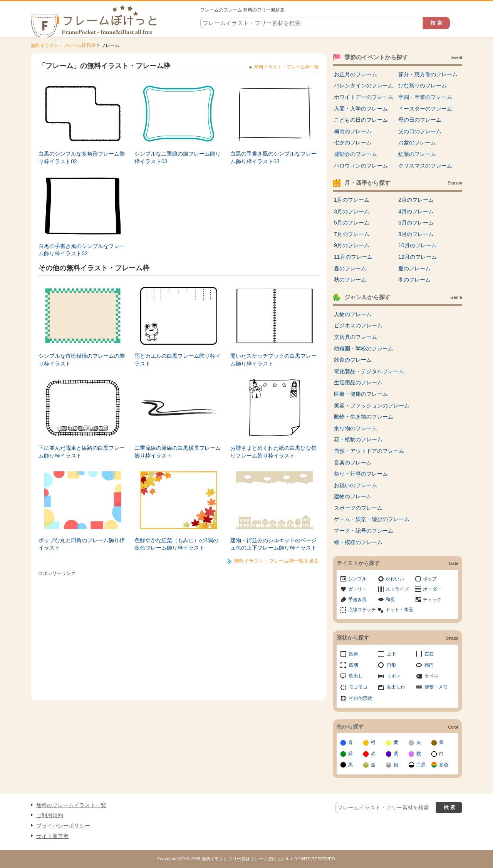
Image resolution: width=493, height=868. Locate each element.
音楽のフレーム (353, 462)
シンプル (357, 579)
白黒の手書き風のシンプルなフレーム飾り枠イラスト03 (273, 158)
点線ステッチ (362, 610)
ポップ (430, 579)
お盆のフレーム (417, 142)
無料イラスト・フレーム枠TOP (63, 45)
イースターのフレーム (425, 109)
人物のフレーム (353, 314)
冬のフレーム (414, 280)
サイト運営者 (52, 836)
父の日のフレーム (420, 131)
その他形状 (361, 698)
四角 (354, 654)
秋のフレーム (350, 280)
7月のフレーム (352, 234)
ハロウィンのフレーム (361, 166)
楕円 (429, 665)
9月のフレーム (352, 245)
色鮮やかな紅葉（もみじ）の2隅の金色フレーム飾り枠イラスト (176, 544)
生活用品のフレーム (358, 382)
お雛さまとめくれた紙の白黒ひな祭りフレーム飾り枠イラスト (273, 452)
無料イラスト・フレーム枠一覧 (287, 67)
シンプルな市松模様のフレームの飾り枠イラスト (82, 360)
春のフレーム (350, 268)
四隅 (354, 665)
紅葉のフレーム (417, 154)
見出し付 (396, 687)
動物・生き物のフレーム (364, 417)
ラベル (431, 676)
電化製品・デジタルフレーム (369, 371)
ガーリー (357, 589)
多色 (444, 765)
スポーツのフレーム (358, 508)
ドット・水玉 (399, 610)
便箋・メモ (436, 687)
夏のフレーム (414, 268)
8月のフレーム (416, 234)
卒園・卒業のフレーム (425, 97)
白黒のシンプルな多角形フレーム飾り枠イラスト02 (82, 158)
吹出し (356, 676)
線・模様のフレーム (358, 542)
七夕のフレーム (353, 142)
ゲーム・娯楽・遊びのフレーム (372, 519)
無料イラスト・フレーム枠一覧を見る (276, 561)
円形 (391, 665)
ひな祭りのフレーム (423, 85)
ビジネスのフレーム (358, 325)
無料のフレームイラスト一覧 (71, 805)
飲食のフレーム (353, 360)
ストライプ (397, 589)
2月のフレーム (416, 200)
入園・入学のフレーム (361, 109)
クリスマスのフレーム (425, 166)
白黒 (421, 765)
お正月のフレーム (355, 74)
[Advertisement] (179, 633)
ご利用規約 (50, 815)
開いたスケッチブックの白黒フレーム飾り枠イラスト (273, 360)
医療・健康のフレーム (361, 394)
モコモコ (358, 687)
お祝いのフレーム (355, 485)
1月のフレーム (352, 200)
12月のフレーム (418, 257)
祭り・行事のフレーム (361, 474)
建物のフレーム (353, 496)
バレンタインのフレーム (364, 85)
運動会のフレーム (355, 154)
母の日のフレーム (420, 120)
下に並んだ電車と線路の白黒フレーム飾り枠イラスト (82, 452)
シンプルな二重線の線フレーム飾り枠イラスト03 (178, 158)
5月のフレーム (352, 223)
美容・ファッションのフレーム (372, 406)
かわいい (395, 579)
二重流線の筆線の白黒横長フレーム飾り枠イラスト (178, 452)
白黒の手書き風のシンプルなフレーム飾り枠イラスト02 (82, 250)
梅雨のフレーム (353, 131)
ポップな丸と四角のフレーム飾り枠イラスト (82, 544)
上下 (391, 654)
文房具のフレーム (355, 337)
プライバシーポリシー (63, 826)
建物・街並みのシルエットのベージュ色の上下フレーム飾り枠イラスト (273, 544)
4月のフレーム (416, 211)
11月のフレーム (353, 257)
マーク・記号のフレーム (364, 531)
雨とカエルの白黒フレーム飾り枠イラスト (178, 360)
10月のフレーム (418, 245)
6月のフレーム (416, 223)
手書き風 (357, 600)
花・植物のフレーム (358, 439)
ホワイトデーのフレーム (364, 97)
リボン (394, 676)
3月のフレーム (352, 211)
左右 (429, 654)
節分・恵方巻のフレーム (428, 74)
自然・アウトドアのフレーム (369, 451)
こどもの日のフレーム (361, 120)
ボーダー (432, 589)
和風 (390, 600)
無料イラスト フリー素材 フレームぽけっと (243, 859)
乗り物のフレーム (355, 428)
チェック (432, 600)
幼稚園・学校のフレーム (364, 349)
